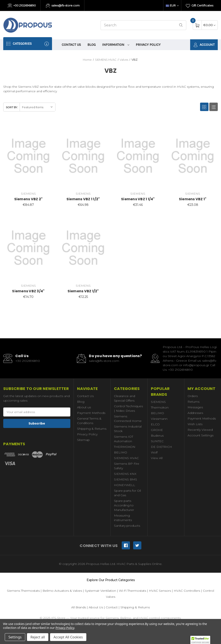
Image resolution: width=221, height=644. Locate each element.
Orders (193, 396)
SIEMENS (158, 402)
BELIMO (121, 452)
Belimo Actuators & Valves (62, 591)
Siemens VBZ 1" (193, 199)
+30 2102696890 (22, 6)
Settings (15, 637)
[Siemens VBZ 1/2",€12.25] (83, 248)
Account (204, 45)
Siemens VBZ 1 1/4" (138, 199)
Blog (92, 45)
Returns (193, 402)
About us (84, 407)
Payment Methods (91, 413)
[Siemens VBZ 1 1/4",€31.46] (138, 156)
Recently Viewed (200, 430)
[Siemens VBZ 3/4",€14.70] (28, 248)
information (116, 45)
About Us (96, 607)
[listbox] (37, 107)
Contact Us (71, 45)
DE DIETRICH (161, 447)
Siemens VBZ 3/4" (28, 291)
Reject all (38, 637)
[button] (200, 640)
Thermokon (160, 407)
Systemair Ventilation (100, 591)
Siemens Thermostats (23, 591)
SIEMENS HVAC (126, 458)
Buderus (157, 436)
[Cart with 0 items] (209, 25)
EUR (172, 5)
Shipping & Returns (92, 429)
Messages (195, 407)
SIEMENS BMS (125, 479)
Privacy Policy (148, 45)
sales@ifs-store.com (63, 6)
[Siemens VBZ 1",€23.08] (193, 156)
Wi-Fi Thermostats (133, 591)
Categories (28, 44)
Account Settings (200, 435)
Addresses (195, 413)
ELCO (155, 424)
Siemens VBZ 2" (28, 199)
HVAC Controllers (187, 591)
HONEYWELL (125, 485)
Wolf (154, 452)
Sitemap (83, 440)
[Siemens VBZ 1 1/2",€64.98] (83, 156)
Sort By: (12, 107)
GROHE (157, 430)
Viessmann (159, 419)
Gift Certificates (200, 6)
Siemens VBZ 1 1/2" (83, 199)
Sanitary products (127, 526)
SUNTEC (157, 441)
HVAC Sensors (160, 591)
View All (157, 458)
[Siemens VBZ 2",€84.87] (28, 156)
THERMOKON (125, 447)
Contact (112, 607)
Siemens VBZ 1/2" (83, 291)
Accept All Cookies (68, 637)
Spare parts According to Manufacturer (124, 505)
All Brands (79, 607)
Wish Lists (195, 424)
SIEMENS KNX (125, 474)
